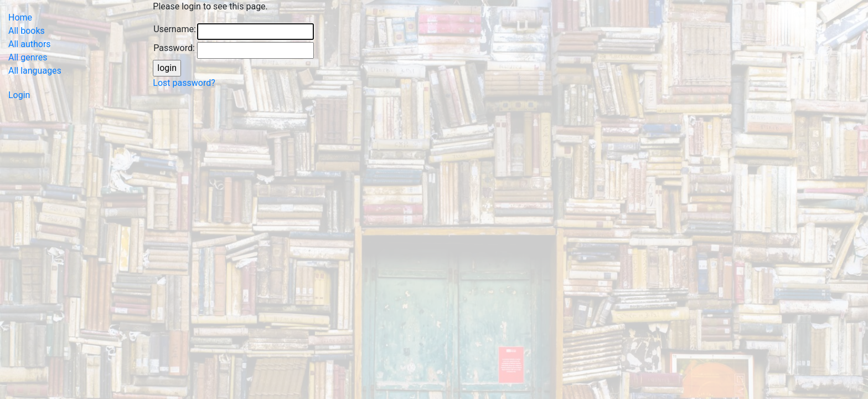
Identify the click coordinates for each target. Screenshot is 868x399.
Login (19, 95)
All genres (28, 57)
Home (20, 17)
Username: (174, 29)
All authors (30, 44)
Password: (174, 48)
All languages (35, 71)
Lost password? (184, 83)
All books (27, 31)
